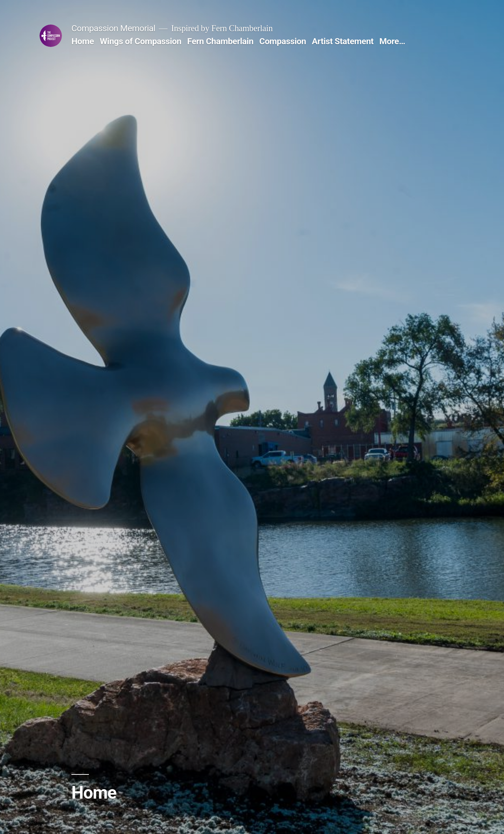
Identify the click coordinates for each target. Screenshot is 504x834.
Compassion (283, 41)
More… (392, 41)
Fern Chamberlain (220, 41)
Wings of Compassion (141, 41)
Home (83, 41)
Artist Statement (343, 41)
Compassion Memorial (113, 28)
